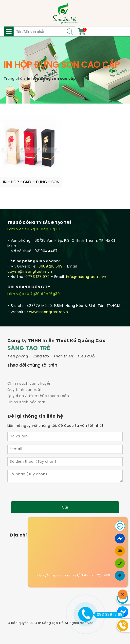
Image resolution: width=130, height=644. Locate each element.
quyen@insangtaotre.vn (30, 272)
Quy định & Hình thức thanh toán (38, 396)
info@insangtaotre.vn (86, 277)
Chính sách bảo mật (27, 402)
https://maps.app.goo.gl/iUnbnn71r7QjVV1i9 (73, 576)
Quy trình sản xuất (25, 390)
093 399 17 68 (108, 615)
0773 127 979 (38, 277)
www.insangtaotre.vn (49, 312)
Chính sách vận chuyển (29, 384)
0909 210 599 (51, 267)
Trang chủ (13, 79)
